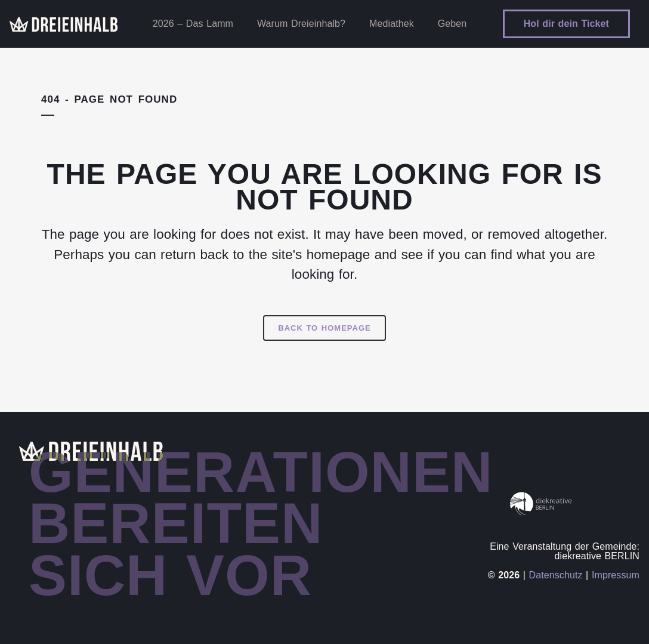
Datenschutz (556, 575)
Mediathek (392, 24)
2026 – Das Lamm (193, 24)
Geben (452, 24)
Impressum (616, 575)
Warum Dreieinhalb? (301, 24)
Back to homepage (324, 328)
